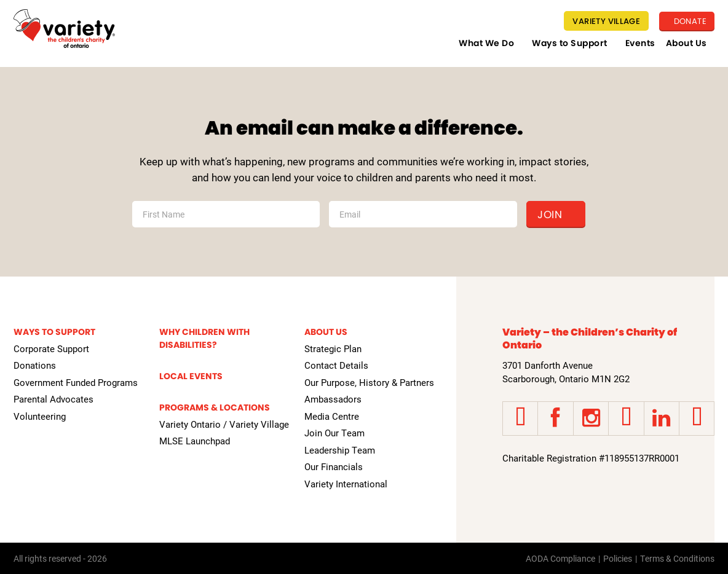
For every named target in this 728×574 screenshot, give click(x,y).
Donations (35, 365)
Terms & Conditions (677, 558)
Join (550, 214)
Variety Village (606, 21)
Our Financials (334, 466)
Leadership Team (340, 450)
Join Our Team (334, 433)
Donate (689, 21)
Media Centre (332, 416)
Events (640, 43)
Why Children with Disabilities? (204, 338)
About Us (686, 43)
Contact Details (336, 365)
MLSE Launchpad (195, 441)
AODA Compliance (560, 558)
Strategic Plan (333, 348)
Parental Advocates (53, 399)
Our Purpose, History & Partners (369, 382)
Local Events (191, 376)
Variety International (346, 484)
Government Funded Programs (76, 382)
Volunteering (40, 416)
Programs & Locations (215, 407)
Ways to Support (570, 43)
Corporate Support (51, 348)
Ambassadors (333, 399)
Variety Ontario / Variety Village (224, 424)
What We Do (486, 43)
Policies (618, 558)
